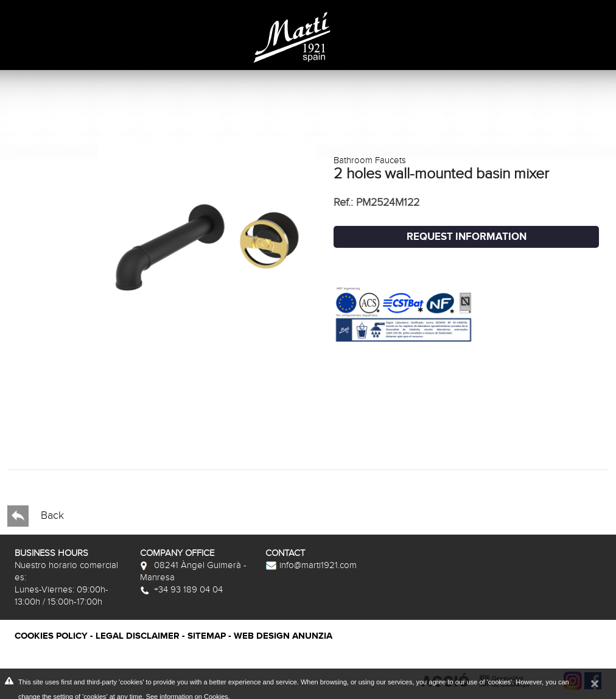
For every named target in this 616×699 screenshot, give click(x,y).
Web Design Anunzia (283, 636)
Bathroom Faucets (370, 160)
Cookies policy (51, 636)
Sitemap (207, 636)
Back (36, 516)
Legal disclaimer (138, 636)
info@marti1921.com (311, 565)
